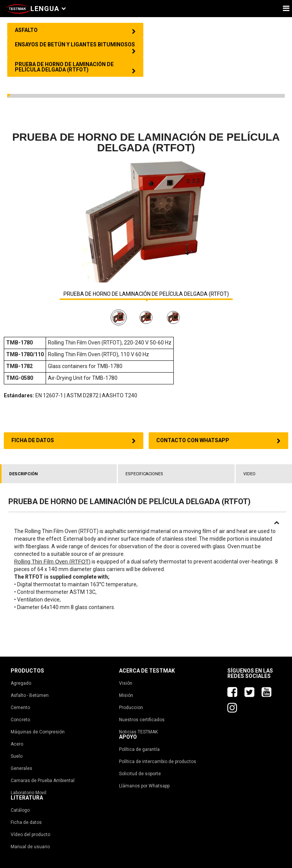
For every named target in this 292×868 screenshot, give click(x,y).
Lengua (48, 9)
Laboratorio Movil (29, 793)
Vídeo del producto (30, 835)
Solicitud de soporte (140, 774)
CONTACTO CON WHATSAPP (218, 440)
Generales (21, 768)
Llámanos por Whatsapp (144, 786)
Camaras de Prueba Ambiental (43, 781)
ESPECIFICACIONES (144, 474)
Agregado (21, 683)
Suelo (17, 756)
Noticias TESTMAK (138, 732)
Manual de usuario (30, 847)
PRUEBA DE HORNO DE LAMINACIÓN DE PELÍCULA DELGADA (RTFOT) (146, 294)
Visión (126, 683)
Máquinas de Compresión (38, 732)
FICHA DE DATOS (74, 440)
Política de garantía (139, 749)
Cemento (20, 708)
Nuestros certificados (142, 720)
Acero (17, 744)
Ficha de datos (26, 822)
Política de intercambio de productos (158, 762)
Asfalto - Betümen (30, 695)
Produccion (131, 708)
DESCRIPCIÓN (23, 474)
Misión (126, 695)
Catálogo (20, 810)
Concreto (20, 720)
